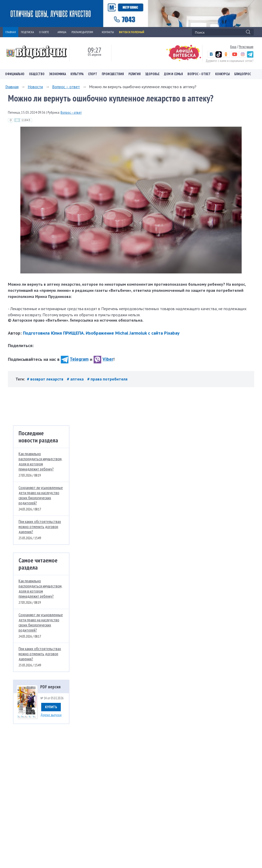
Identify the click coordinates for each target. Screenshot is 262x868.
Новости (35, 87)
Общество (37, 74)
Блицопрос (243, 74)
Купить (51, 707)
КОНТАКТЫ (108, 32)
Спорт (93, 74)
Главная (12, 87)
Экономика (57, 74)
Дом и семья (173, 74)
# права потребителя (107, 379)
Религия (135, 74)
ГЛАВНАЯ (11, 32)
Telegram (75, 359)
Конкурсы (222, 74)
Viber (103, 359)
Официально (15, 74)
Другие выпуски (51, 715)
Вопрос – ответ (199, 74)
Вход (233, 47)
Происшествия (113, 74)
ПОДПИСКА (27, 32)
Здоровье (152, 74)
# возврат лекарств (46, 379)
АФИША (62, 32)
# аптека (76, 379)
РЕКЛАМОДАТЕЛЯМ (84, 32)
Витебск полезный (132, 32)
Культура (77, 74)
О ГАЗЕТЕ (46, 32)
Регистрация (246, 47)
